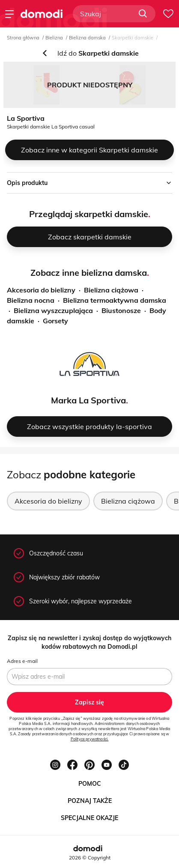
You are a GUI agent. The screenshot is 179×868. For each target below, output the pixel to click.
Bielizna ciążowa (111, 290)
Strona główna (23, 38)
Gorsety (55, 321)
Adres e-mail (22, 661)
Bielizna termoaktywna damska (115, 300)
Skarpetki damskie (133, 38)
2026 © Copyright (90, 858)
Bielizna (54, 38)
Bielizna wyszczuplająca (53, 310)
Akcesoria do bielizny (41, 290)
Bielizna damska (87, 38)
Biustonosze (121, 310)
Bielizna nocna (31, 300)
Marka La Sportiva (88, 400)
